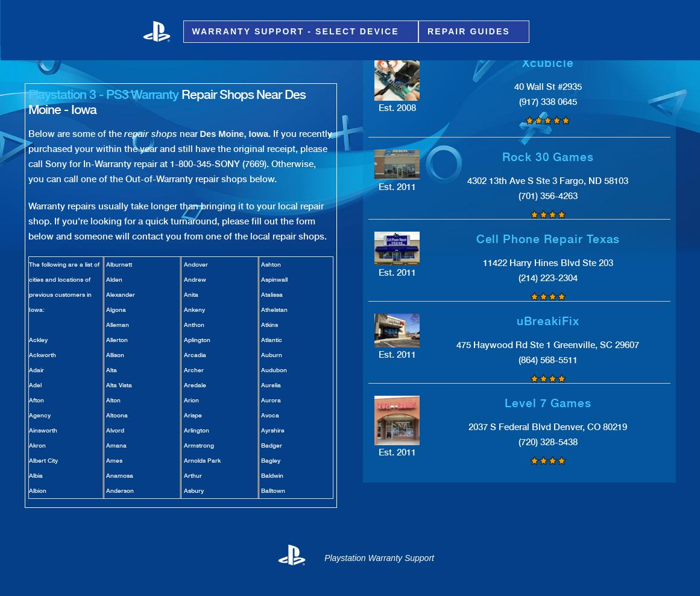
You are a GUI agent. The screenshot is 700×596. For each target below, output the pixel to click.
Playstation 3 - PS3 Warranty (104, 94)
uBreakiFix (548, 321)
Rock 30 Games (548, 157)
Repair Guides (471, 32)
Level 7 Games (548, 403)
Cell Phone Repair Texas (548, 239)
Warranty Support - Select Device (298, 32)
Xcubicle (548, 63)
